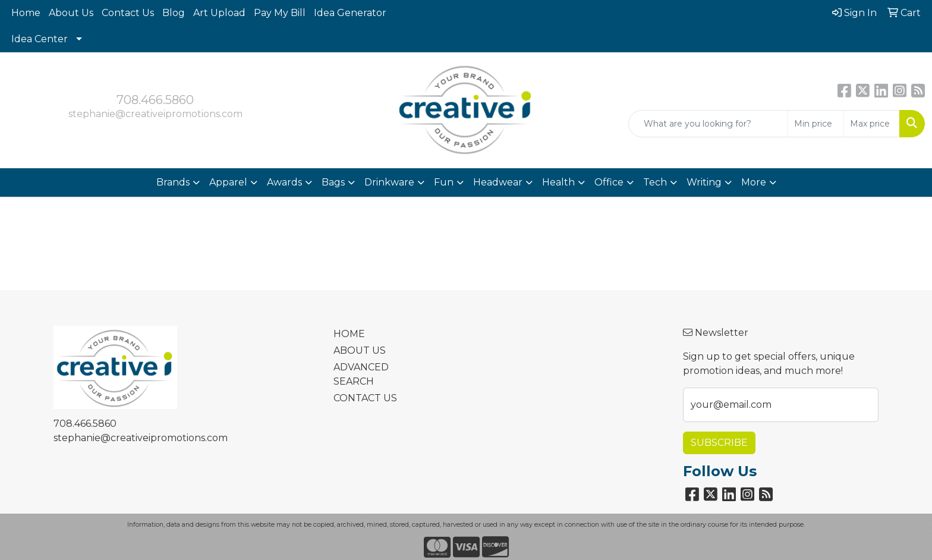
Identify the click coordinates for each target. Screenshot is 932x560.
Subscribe (719, 443)
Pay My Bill (280, 13)
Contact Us (128, 13)
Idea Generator (350, 13)
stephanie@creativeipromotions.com (155, 114)
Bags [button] (333, 182)
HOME (349, 334)
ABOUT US (360, 350)
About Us (71, 13)
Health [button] (558, 182)
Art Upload (219, 13)
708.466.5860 (155, 100)
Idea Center (40, 39)
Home (26, 13)
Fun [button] (444, 182)
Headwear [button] (498, 182)
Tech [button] (655, 182)
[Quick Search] (708, 124)
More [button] (754, 182)
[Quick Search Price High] (872, 124)
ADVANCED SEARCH (361, 374)
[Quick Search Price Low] (816, 124)
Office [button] (609, 182)
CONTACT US (365, 398)
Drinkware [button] (389, 182)
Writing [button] (704, 182)
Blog (174, 13)
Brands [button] (173, 182)
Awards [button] (284, 182)
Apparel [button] (228, 182)
